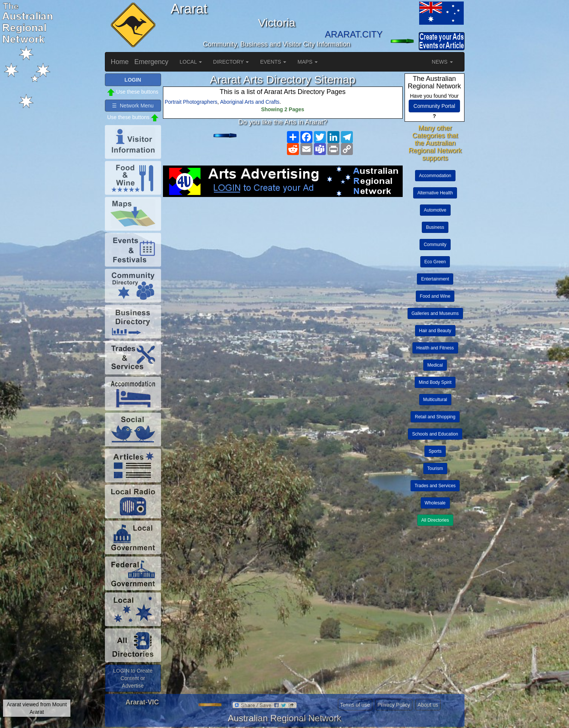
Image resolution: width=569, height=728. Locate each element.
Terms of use (355, 705)
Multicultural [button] (435, 400)
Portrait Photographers (191, 102)
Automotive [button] (435, 210)
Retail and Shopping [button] (435, 417)
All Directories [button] (435, 520)
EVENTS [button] (273, 62)
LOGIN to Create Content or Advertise (133, 678)
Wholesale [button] (435, 503)
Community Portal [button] (434, 106)
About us (428, 705)
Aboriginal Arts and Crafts (250, 102)
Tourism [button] (435, 468)
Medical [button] (435, 365)
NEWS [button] (442, 62)
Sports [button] (435, 451)
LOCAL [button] (191, 62)
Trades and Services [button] (435, 486)
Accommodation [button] (435, 176)
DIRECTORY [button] (231, 62)
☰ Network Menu (133, 106)
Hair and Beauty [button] (435, 331)
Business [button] (435, 227)
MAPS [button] (308, 62)
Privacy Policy (394, 705)
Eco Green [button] (435, 262)
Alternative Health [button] (435, 193)
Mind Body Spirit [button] (435, 382)
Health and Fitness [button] (435, 348)
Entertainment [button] (435, 279)
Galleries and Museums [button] (435, 313)
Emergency (152, 62)
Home (120, 62)
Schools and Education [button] (435, 434)
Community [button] (435, 245)
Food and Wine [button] (435, 296)
